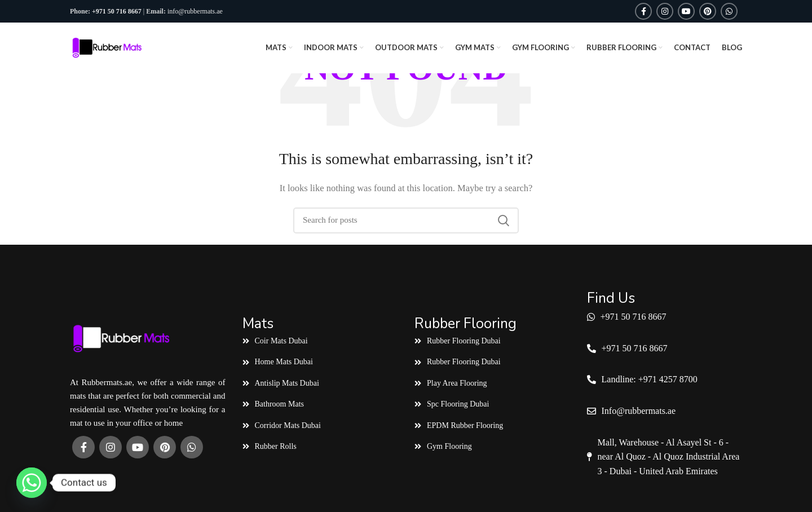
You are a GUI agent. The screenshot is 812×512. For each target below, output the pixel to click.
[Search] (406, 220)
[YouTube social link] (686, 11)
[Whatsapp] (32, 483)
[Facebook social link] (643, 11)
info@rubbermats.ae (195, 11)
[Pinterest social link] (708, 11)
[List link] (320, 341)
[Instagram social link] (665, 11)
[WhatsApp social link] (729, 11)
